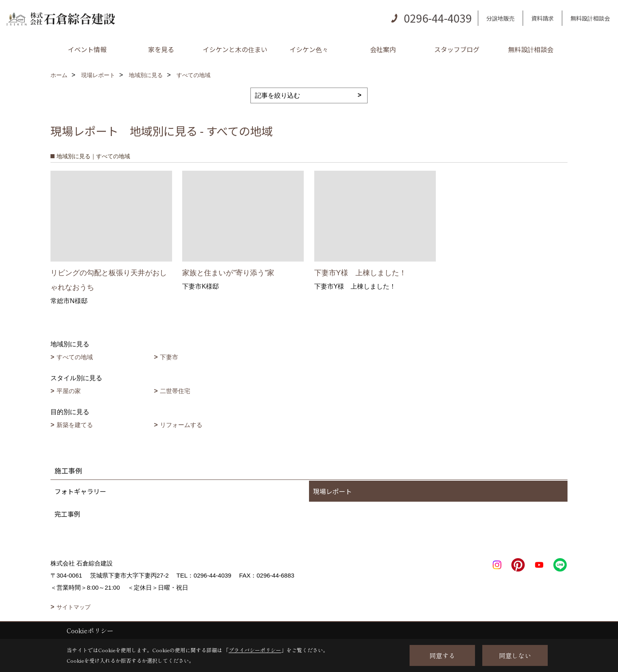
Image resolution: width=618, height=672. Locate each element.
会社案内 (383, 49)
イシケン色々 (309, 49)
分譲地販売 (500, 18)
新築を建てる (75, 425)
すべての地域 (75, 357)
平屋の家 (69, 391)
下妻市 (169, 357)
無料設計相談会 (590, 18)
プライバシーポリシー (255, 650)
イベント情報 (87, 49)
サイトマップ (74, 607)
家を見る (161, 49)
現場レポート (332, 491)
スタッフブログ (457, 49)
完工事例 (67, 514)
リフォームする (181, 425)
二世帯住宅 (175, 391)
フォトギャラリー (80, 491)
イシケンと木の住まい (235, 49)
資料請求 (542, 18)
